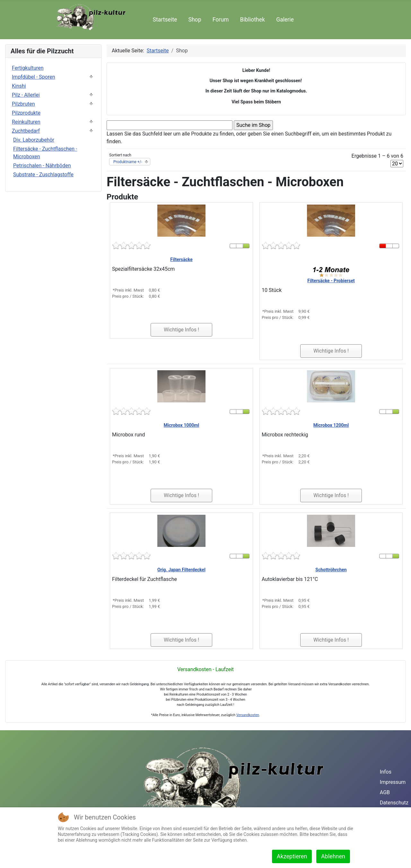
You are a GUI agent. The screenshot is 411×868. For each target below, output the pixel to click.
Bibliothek (253, 20)
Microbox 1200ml (331, 425)
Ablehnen (333, 856)
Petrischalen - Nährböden (42, 166)
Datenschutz (394, 803)
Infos (386, 772)
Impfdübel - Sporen (34, 77)
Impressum (393, 782)
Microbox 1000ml (181, 425)
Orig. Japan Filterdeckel (181, 570)
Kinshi (19, 86)
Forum (221, 20)
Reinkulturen (26, 122)
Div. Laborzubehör (34, 140)
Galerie (285, 20)
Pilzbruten (23, 104)
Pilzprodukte (26, 113)
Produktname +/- (128, 162)
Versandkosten (248, 715)
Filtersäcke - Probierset (331, 281)
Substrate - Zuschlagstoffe (43, 175)
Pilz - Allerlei (26, 95)
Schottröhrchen (331, 570)
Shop (195, 20)
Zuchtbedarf (26, 131)
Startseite (165, 20)
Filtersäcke (181, 259)
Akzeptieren (292, 856)
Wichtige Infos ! (181, 330)
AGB (385, 792)
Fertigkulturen (28, 68)
